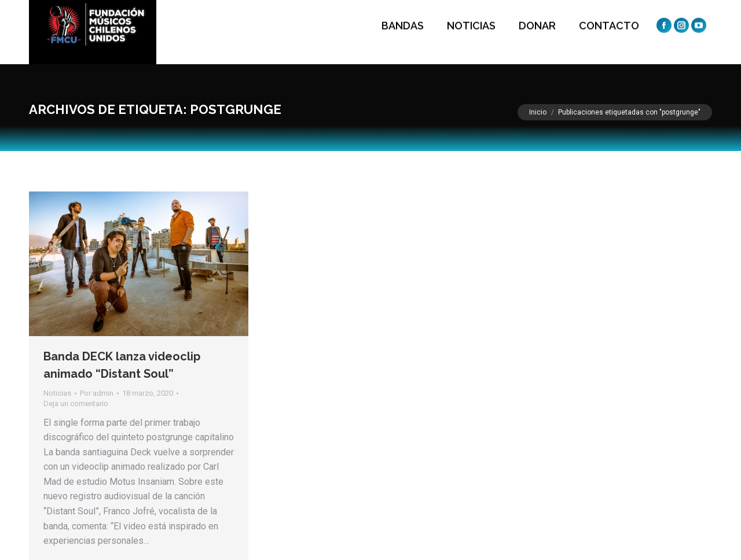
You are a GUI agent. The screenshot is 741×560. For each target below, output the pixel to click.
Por (97, 393)
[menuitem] (400, 32)
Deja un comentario (76, 404)
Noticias (57, 393)
